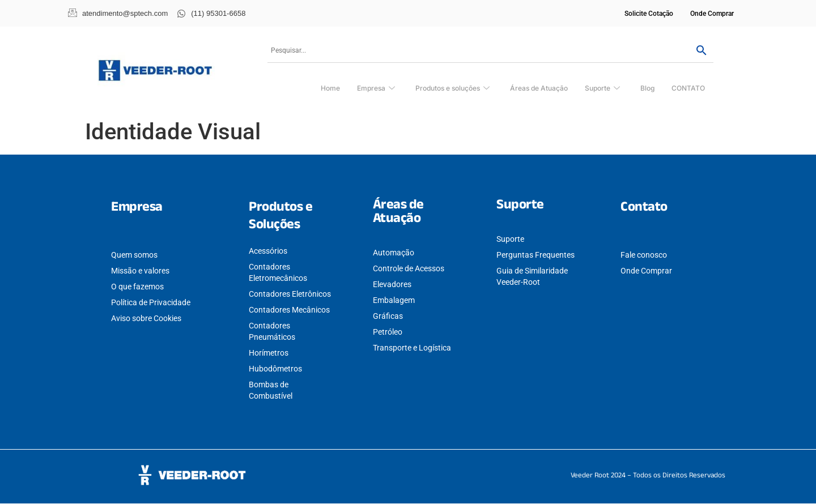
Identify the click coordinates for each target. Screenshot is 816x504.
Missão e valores (140, 271)
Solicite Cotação (649, 14)
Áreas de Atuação (539, 88)
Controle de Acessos (409, 268)
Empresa (376, 89)
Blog (647, 88)
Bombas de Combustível (271, 390)
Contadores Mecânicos (289, 310)
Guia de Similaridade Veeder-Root (532, 276)
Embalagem (394, 300)
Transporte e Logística (412, 348)
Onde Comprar (712, 14)
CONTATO (688, 88)
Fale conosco (644, 255)
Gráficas (388, 316)
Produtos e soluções (452, 89)
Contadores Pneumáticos (272, 331)
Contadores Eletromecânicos (278, 272)
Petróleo (388, 332)
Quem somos (134, 255)
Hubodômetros (275, 369)
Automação (394, 253)
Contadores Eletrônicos (290, 294)
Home (330, 88)
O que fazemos (137, 287)
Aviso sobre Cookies (146, 318)
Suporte (602, 89)
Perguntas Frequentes (535, 255)
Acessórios (268, 251)
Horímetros (269, 353)
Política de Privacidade (151, 302)
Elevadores (392, 284)
